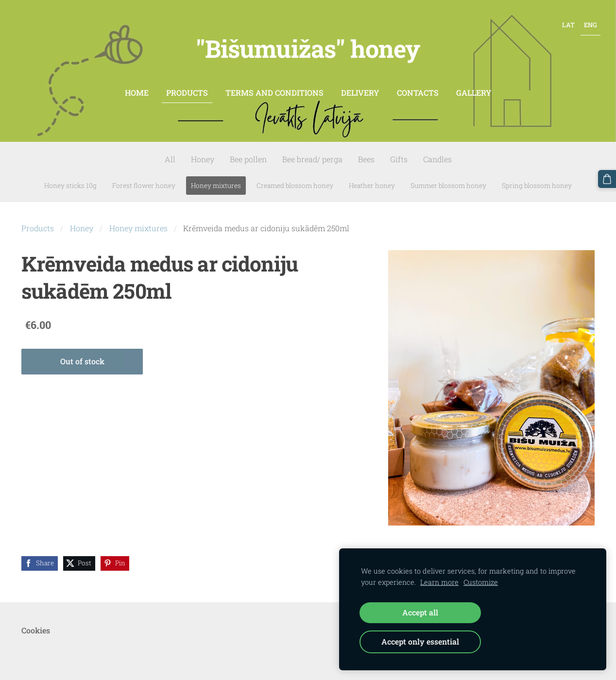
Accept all (420, 612)
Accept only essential (420, 641)
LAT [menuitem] (563, 22)
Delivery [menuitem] (360, 84)
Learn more (439, 582)
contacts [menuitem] (418, 84)
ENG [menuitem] (585, 22)
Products (38, 220)
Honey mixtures (138, 220)
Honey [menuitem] (203, 151)
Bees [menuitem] (366, 151)
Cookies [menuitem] (36, 621)
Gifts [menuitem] (399, 151)
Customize (481, 582)
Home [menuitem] (137, 84)
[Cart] (608, 178)
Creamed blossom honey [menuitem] (295, 177)
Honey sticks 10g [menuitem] (70, 177)
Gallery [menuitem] (474, 84)
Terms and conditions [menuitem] (274, 84)
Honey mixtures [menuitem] (216, 177)
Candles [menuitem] (437, 151)
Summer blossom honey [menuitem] (448, 177)
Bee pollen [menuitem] (248, 151)
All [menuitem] (170, 151)
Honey (82, 220)
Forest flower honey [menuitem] (144, 177)
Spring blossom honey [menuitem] (537, 177)
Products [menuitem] (187, 84)
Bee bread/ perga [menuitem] (312, 151)
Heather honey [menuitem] (372, 177)
